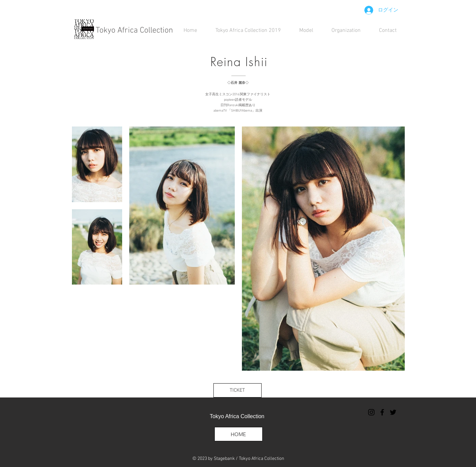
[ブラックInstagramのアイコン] (371, 412)
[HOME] (239, 434)
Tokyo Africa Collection (134, 31)
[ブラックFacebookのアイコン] (382, 412)
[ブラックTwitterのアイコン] (393, 412)
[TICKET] (237, 390)
